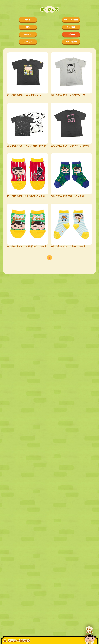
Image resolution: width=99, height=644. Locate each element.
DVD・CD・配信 (71, 20)
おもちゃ (28, 34)
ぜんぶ (28, 20)
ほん (28, 27)
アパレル (71, 34)
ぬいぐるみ (71, 27)
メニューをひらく (17, 641)
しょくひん (28, 42)
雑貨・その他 (71, 42)
